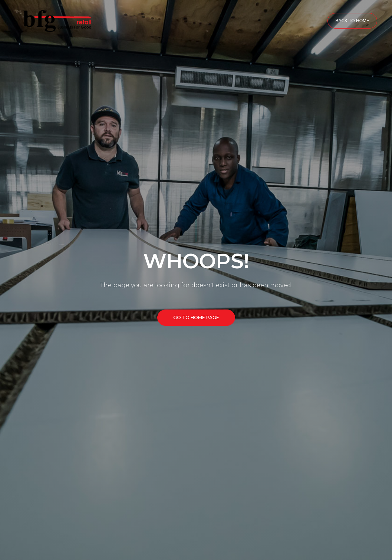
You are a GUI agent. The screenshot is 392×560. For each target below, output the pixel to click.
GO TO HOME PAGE (196, 317)
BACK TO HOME (352, 21)
